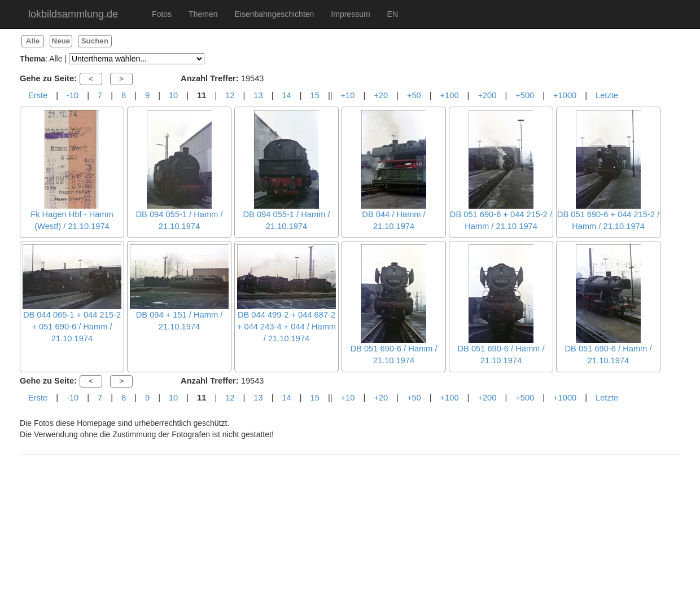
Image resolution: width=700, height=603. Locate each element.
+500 (525, 95)
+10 (348, 95)
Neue (61, 41)
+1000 (565, 95)
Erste (38, 95)
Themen (203, 14)
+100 (450, 95)
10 (173, 95)
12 (230, 95)
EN (393, 14)
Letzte (607, 95)
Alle (33, 41)
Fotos (162, 14)
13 (258, 95)
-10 (73, 95)
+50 (414, 95)
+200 (487, 95)
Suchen (95, 41)
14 (286, 95)
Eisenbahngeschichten (274, 14)
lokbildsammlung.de (73, 14)
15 (315, 95)
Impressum (350, 14)
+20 (381, 95)
